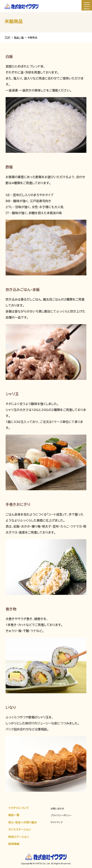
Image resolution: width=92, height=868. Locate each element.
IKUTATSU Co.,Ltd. (41, 864)
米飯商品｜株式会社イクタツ (22, 6)
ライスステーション (20, 829)
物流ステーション (19, 837)
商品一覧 (14, 815)
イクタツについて (19, 808)
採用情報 (14, 844)
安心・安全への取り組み (23, 822)
